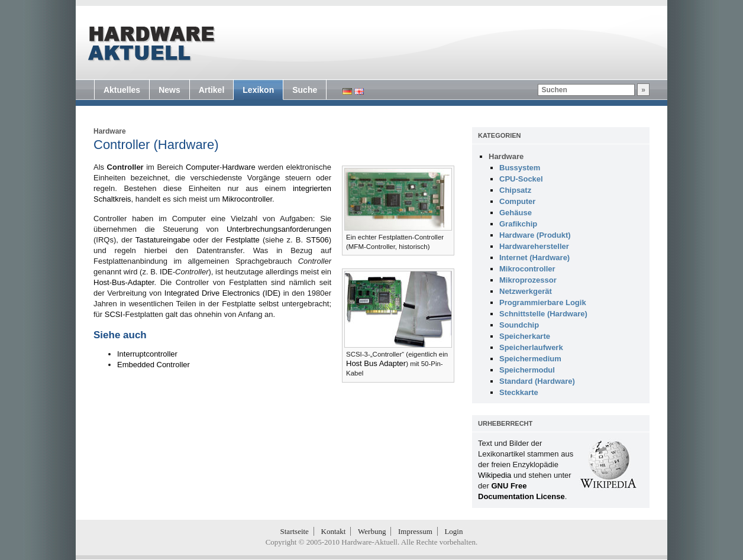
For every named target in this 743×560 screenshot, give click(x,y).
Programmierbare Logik (543, 302)
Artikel (212, 90)
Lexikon (258, 90)
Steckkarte (519, 392)
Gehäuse (516, 213)
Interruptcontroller (147, 354)
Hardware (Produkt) (535, 235)
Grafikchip (518, 224)
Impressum (415, 531)
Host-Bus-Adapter (124, 282)
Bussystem (520, 168)
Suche (305, 90)
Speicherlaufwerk (531, 347)
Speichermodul (527, 370)
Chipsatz (515, 190)
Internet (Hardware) (534, 258)
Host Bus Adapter (376, 363)
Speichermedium (530, 359)
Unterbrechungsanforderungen (279, 229)
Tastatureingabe (163, 240)
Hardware (110, 131)
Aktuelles (122, 90)
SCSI (114, 314)
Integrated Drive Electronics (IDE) (222, 293)
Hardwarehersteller (534, 246)
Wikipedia (495, 475)
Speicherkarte (525, 336)
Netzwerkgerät (526, 291)
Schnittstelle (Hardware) (543, 314)
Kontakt (334, 531)
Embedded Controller (154, 365)
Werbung (372, 531)
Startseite (295, 531)
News (169, 90)
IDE (166, 272)
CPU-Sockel (521, 179)
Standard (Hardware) (537, 381)
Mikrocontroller (247, 199)
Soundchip (519, 325)
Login (453, 531)
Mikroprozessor (528, 280)
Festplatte (243, 240)
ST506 (317, 240)
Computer (203, 167)
